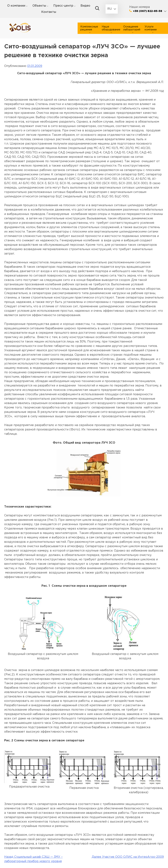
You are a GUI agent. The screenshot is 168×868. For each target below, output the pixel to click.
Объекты (39, 6)
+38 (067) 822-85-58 (148, 11)
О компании (16, 6)
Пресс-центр (63, 6)
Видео (85, 6)
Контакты (49, 12)
